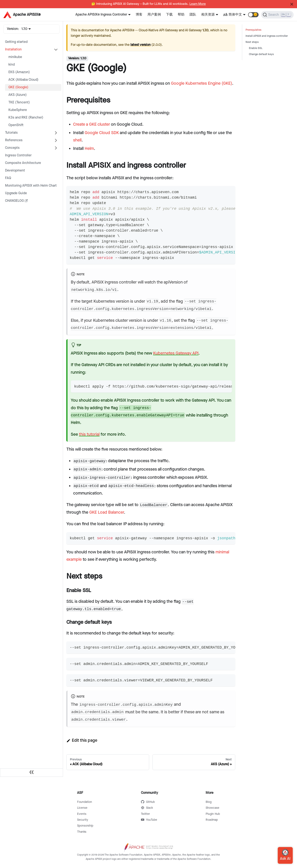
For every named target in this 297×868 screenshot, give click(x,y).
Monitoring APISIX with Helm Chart (31, 186)
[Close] (292, 4)
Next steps (252, 42)
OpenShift (16, 125)
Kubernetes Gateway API (176, 353)
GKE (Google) (18, 87)
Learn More (198, 4)
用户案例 (154, 15)
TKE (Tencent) (19, 102)
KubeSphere (18, 110)
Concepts (12, 148)
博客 (139, 15)
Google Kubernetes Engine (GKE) (202, 83)
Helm (89, 149)
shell (77, 140)
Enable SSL (256, 48)
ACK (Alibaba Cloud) (23, 80)
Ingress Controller (18, 155)
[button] (253, 15)
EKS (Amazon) (19, 72)
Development (15, 171)
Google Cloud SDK (102, 133)
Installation (13, 49)
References (14, 140)
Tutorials (11, 133)
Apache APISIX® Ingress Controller (101, 15)
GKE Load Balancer (107, 512)
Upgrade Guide (16, 193)
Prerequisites (253, 30)
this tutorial (89, 434)
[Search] (277, 15)
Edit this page (82, 740)
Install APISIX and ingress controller (267, 36)
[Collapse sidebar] (32, 773)
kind (12, 65)
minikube (15, 57)
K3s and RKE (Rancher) (26, 118)
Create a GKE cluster (92, 124)
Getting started (16, 42)
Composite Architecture (23, 163)
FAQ (8, 178)
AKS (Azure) (18, 95)
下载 (169, 15)
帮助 (181, 15)
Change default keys (261, 54)
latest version (141, 45)
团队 (193, 15)
